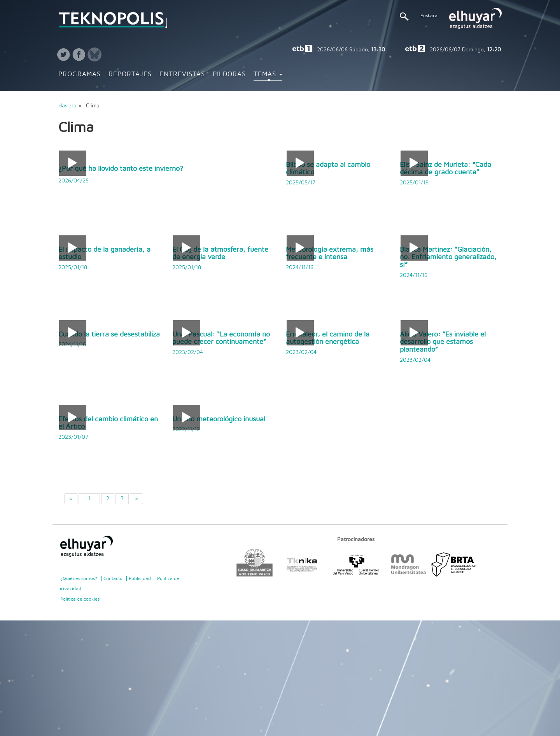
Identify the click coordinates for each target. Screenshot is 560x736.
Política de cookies (80, 599)
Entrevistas (182, 74)
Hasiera (67, 106)
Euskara (429, 16)
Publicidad (140, 578)
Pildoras (229, 74)
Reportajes (130, 74)
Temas (268, 74)
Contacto (113, 578)
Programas (80, 74)
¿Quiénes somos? (79, 578)
